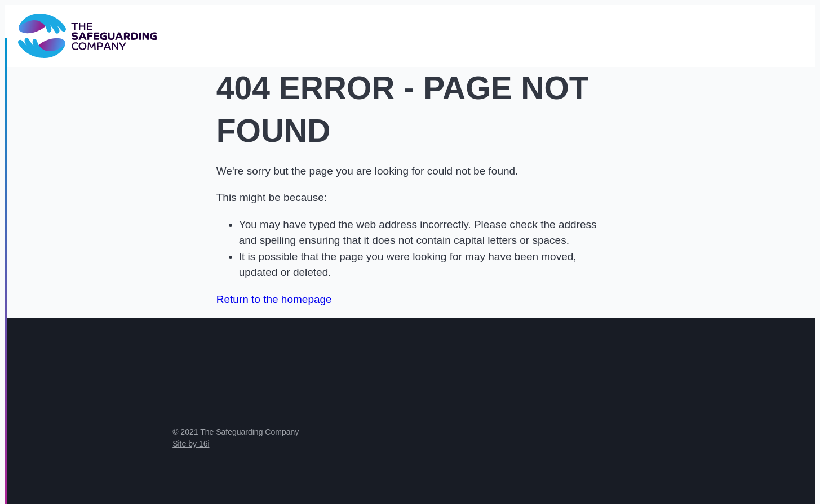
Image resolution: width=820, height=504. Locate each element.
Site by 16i (191, 444)
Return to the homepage (274, 299)
